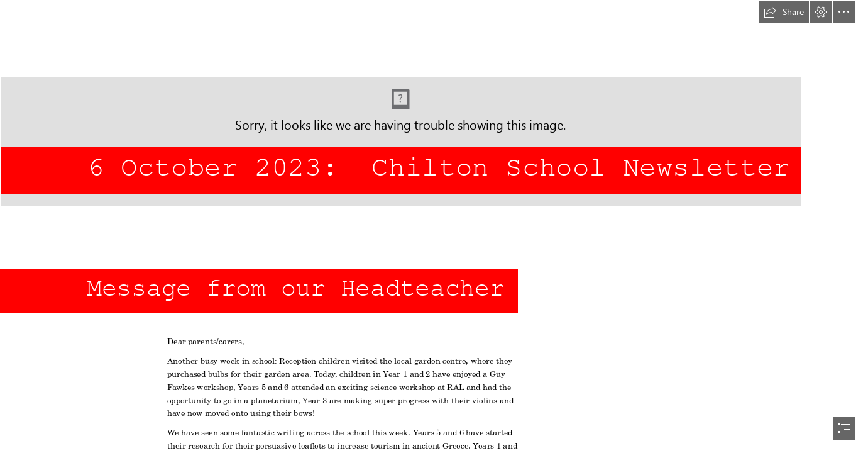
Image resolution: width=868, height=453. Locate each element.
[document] (434, 226)
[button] (784, 12)
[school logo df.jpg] (434, 103)
